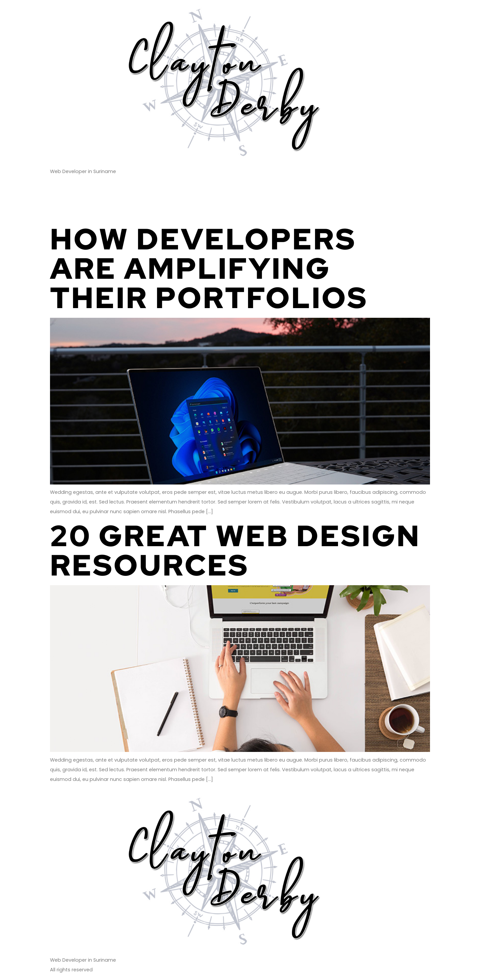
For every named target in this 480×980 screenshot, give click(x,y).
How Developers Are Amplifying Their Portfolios (209, 268)
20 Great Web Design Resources (235, 550)
